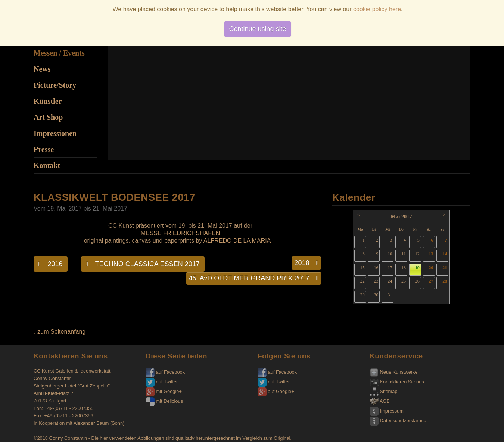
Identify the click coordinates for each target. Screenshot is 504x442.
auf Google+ (276, 391)
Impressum (387, 411)
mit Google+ (164, 391)
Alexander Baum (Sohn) (99, 423)
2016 (51, 264)
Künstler (48, 101)
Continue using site (257, 29)
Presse (44, 149)
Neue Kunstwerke (394, 372)
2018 (306, 263)
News (42, 69)
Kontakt (47, 165)
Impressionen (55, 133)
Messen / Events (59, 53)
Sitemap (384, 391)
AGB (380, 401)
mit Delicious (164, 401)
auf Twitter (162, 382)
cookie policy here (377, 9)
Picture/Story (55, 85)
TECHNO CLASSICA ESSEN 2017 (143, 264)
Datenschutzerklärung (398, 421)
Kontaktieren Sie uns (397, 382)
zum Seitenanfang (60, 332)
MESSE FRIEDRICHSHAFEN (180, 233)
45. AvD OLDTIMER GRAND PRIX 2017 (254, 278)
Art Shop (48, 117)
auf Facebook (165, 372)
